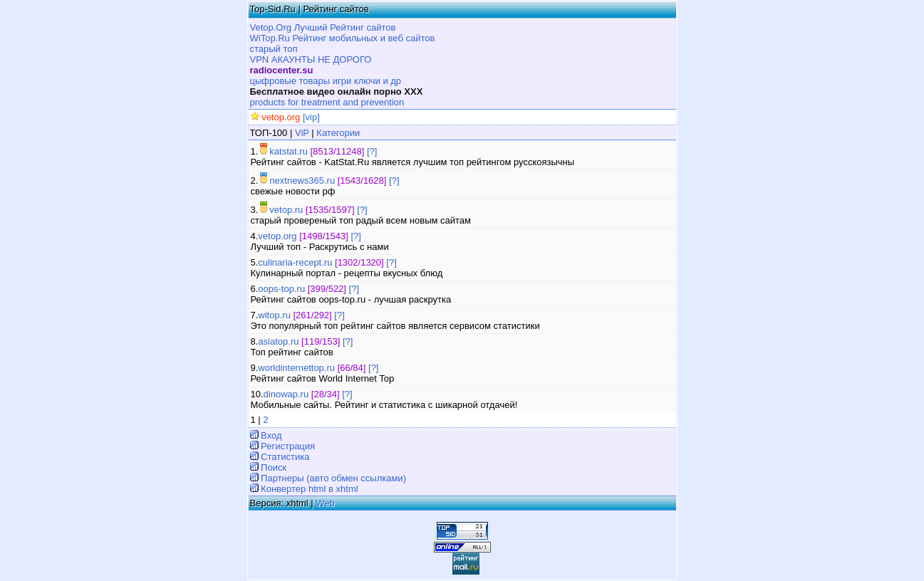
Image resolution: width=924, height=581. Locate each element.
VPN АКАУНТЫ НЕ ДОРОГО (311, 59)
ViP (302, 133)
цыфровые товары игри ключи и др (326, 81)
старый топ (274, 49)
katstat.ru (288, 151)
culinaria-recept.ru (295, 262)
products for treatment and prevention (327, 102)
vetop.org (277, 236)
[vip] (310, 117)
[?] (372, 151)
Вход (270, 435)
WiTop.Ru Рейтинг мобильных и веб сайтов (343, 38)
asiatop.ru (278, 341)
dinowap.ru (286, 394)
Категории (337, 133)
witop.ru (274, 315)
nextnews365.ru (302, 180)
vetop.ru (286, 210)
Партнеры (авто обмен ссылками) (333, 478)
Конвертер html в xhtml (308, 489)
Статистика (284, 457)
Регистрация (287, 446)
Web (325, 503)
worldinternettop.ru (296, 368)
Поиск (273, 467)
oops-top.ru (281, 289)
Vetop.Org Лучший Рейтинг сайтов (323, 27)
